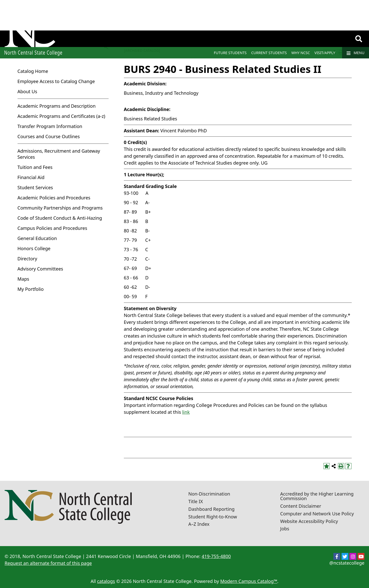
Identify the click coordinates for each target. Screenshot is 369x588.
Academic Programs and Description (57, 106)
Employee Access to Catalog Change (56, 81)
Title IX (196, 501)
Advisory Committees (40, 269)
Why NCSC (301, 53)
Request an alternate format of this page (48, 563)
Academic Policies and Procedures (54, 198)
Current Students (269, 53)
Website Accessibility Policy (309, 521)
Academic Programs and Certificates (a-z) (61, 116)
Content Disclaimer (301, 506)
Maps (23, 279)
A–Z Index (199, 524)
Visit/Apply (325, 53)
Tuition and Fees (35, 167)
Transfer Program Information (50, 126)
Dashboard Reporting (212, 509)
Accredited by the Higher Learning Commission (317, 496)
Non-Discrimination (209, 494)
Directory (27, 259)
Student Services (35, 187)
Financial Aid (31, 177)
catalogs (106, 581)
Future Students (230, 53)
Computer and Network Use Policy (317, 514)
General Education (37, 238)
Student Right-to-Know (213, 517)
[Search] (359, 39)
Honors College (34, 248)
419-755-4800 (216, 556)
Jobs (285, 529)
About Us (27, 91)
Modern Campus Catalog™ (249, 581)
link (186, 412)
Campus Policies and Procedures (52, 228)
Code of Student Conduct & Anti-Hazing (60, 218)
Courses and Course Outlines (49, 136)
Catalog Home (33, 71)
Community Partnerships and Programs (60, 208)
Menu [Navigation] (356, 53)
